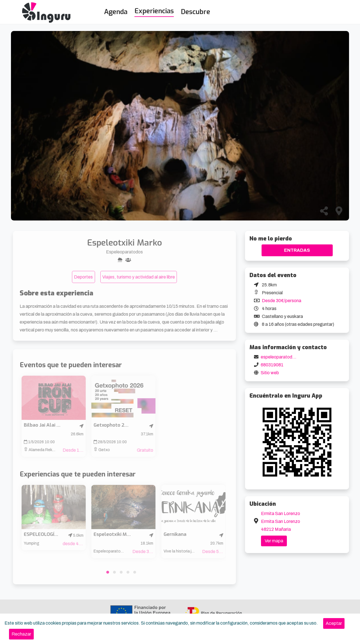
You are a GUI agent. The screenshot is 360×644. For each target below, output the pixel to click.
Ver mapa (274, 541)
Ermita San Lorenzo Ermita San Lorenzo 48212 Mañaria (281, 521)
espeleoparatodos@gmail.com (292, 357)
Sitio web (270, 373)
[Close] (334, 623)
